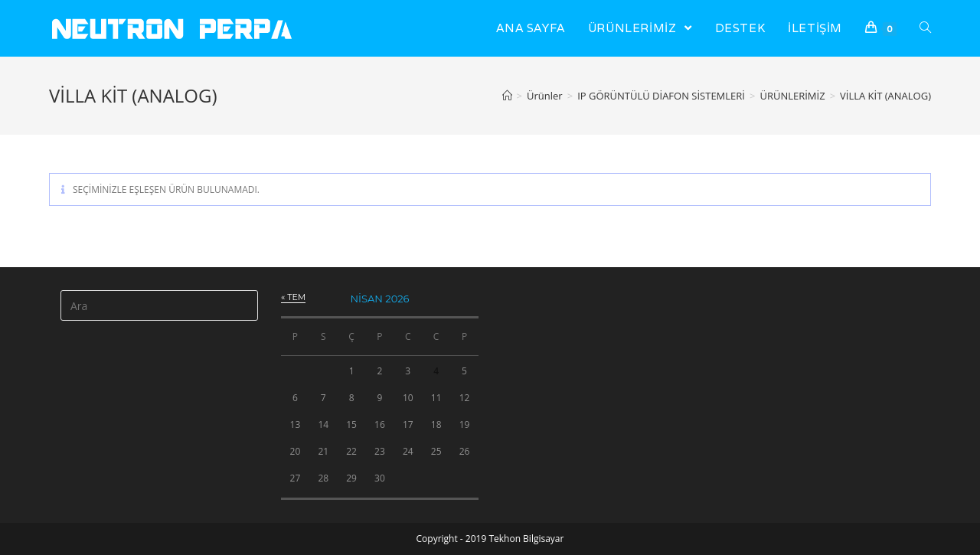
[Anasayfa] (507, 96)
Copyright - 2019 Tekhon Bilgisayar (490, 539)
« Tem (293, 297)
